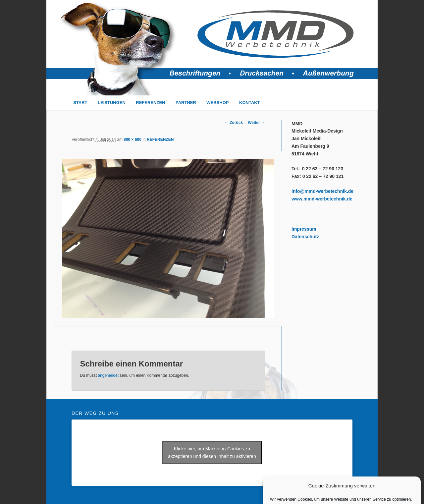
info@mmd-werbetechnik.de (322, 191)
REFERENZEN (150, 103)
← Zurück (234, 123)
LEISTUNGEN (112, 103)
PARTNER (186, 103)
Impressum (304, 229)
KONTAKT (250, 103)
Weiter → (256, 123)
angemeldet (108, 375)
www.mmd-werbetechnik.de (322, 199)
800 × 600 (132, 140)
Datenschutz (305, 237)
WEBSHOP (217, 103)
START (80, 103)
